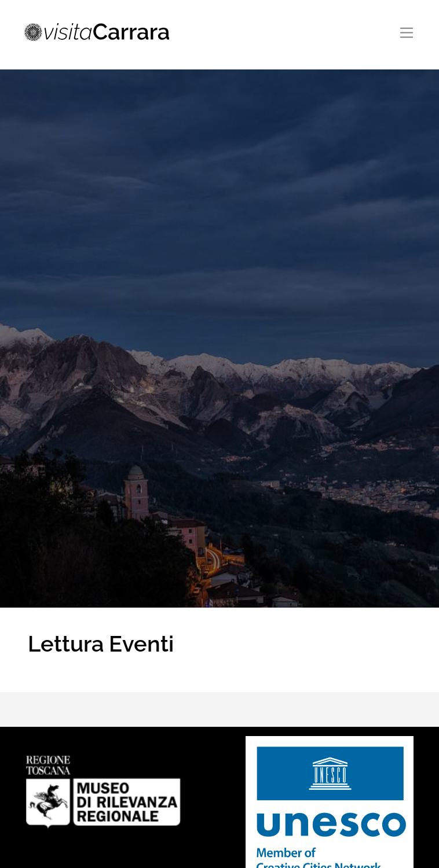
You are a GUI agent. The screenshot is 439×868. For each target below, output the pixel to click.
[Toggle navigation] (407, 33)
